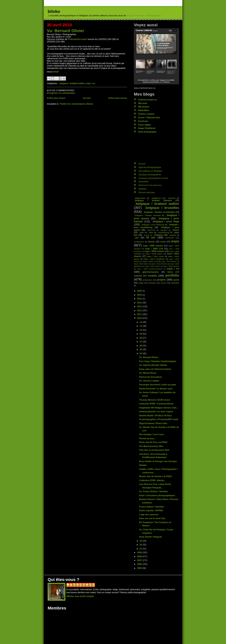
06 (141, 346)
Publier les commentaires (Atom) (76, 104)
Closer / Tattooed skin (149, 117)
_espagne (164, 230)
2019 (140, 295)
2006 (140, 564)
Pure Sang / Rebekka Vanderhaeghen (158, 361)
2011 (140, 314)
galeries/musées (150, 272)
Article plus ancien (118, 98)
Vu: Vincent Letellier (149, 381)
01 (141, 549)
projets (161, 280)
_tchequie (158, 235)
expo (175, 241)
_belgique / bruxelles (161, 208)
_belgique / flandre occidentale (159, 212)
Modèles (143, 189)
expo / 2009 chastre (154, 251)
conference (139, 242)
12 (141, 322)
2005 (140, 568)
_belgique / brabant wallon (72, 83)
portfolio (172, 275)
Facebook (143, 121)
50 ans (151, 238)
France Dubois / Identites (152, 507)
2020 (140, 291)
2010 (140, 318)
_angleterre (156, 198)
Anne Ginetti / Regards (150, 537)
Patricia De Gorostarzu (150, 377)
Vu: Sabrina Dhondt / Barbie (153, 365)
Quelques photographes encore (153, 178)
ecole (163, 242)
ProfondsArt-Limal (77, 39)
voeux (163, 283)
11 (141, 326)
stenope (152, 283)
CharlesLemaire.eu (147, 100)
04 (141, 353)
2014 (140, 303)
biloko (54, 11)
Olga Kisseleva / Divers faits (153, 423)
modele (152, 276)
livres (170, 272)
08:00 (56, 72)
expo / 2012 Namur (169, 261)
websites (175, 283)
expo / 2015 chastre (171, 266)
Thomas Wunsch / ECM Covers (155, 400)
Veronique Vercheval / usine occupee (158, 385)
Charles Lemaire (146, 114)
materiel (138, 276)
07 (141, 342)
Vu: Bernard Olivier (66, 31)
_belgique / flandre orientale (147, 215)
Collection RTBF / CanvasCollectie (156, 404)
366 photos (144, 107)
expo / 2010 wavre (154, 254)
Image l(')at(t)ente (147, 128)
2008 (140, 556)
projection (147, 280)
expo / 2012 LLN (150, 261)
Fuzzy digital (144, 125)
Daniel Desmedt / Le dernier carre (156, 389)
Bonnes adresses (147, 192)
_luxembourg (163, 232)
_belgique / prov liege (165, 221)
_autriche (171, 198)
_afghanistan (140, 198)
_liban (151, 232)
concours (170, 238)
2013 (140, 306)
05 (141, 349)
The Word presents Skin (151, 446)
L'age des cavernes (149, 514)
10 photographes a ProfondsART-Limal (159, 419)
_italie (141, 232)
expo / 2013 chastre (159, 264)
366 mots (143, 103)
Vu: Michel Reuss (148, 373)
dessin (151, 242)
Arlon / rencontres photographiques (157, 495)
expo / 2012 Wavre (141, 264)
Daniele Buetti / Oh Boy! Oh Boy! (155, 415)
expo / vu (91, 83)
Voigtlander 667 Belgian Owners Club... (159, 408)
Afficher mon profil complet (80, 596)
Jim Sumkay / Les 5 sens (151, 434)
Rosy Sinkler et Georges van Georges (158, 461)
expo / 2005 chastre (153, 246)
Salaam (143, 465)
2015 (140, 299)
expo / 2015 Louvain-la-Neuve (150, 269)
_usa (136, 238)
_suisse (146, 235)
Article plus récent (56, 98)
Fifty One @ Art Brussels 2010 (154, 450)
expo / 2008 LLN (154, 249)
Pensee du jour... (147, 438)
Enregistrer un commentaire (61, 93)
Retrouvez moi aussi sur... (151, 185)
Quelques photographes (150, 175)
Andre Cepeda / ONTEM (151, 510)
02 (141, 545)
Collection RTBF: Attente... (152, 480)
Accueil (87, 98)
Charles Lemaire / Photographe (144, 15)
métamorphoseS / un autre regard (156, 411)
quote (176, 280)
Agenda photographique (150, 167)
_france (175, 230)
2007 (140, 560)
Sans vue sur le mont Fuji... (153, 518)
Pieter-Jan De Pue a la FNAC (153, 442)
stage (141, 283)
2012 (140, 310)
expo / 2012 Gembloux (154, 259)
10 (141, 330)
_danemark (151, 230)
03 (141, 541)
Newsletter (144, 182)
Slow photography (147, 132)
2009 (140, 552)
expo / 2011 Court (156, 256)
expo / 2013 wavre (152, 266)
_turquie (172, 235)
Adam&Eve (144, 110)
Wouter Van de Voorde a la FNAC (155, 476)
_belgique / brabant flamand (153, 200)
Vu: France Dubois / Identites (154, 491)
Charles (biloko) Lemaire (83, 584)
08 (141, 338)
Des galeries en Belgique (150, 171)
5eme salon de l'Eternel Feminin (155, 369)
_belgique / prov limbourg (152, 225)
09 (141, 334)
